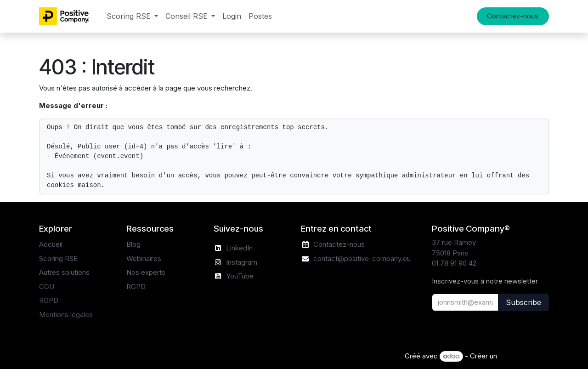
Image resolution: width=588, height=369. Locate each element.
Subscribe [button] (523, 302)
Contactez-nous (513, 16)
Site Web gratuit (524, 356)
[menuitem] (132, 16)
